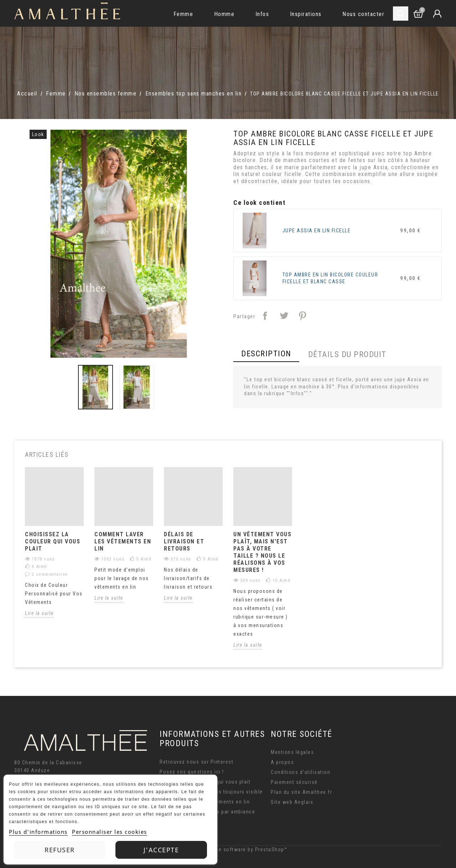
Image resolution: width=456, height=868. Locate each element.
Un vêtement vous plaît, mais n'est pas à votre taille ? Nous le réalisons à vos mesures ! (262, 552)
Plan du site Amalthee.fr (301, 792)
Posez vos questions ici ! (192, 772)
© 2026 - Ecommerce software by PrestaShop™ (228, 849)
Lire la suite (39, 613)
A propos (282, 762)
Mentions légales (292, 752)
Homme (224, 14)
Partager (265, 316)
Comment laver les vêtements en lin (123, 541)
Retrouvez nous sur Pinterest (196, 762)
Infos (262, 14)
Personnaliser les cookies (110, 832)
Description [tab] (266, 354)
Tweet (284, 316)
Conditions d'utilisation (300, 772)
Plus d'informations (38, 832)
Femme (183, 14)
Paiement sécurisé (294, 782)
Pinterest (302, 316)
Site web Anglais (292, 802)
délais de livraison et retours (184, 541)
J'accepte (161, 850)
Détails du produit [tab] (347, 354)
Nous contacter (363, 14)
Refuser (60, 850)
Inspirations (306, 14)
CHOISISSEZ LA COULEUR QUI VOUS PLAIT (53, 541)
